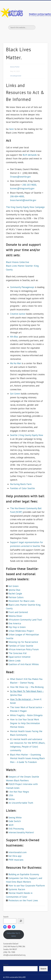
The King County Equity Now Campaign (25, 207)
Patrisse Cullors (16, 597)
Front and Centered (18, 612)
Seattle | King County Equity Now (27, 435)
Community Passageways (22, 287)
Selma (11, 799)
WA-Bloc (14, 337)
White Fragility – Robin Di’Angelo (26, 715)
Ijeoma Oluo (14, 590)
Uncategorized (16, 76)
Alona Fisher (15, 67)
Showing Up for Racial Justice (23, 642)
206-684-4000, (17, 196)
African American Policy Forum (24, 649)
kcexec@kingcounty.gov (22, 188)
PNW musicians (16, 860)
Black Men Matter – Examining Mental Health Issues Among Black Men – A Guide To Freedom (27, 758)
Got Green (15, 394)
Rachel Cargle (15, 594)
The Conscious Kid (17, 653)
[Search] (21, 921)
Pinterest (28, 34)
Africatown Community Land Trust (25, 620)
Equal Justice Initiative (19, 657)
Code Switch (15, 821)
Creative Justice (18, 314)
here (11, 129)
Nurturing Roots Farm (21, 484)
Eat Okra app (15, 856)
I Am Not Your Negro (19, 792)
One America (15, 623)
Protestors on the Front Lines (23, 900)
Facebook (17, 34)
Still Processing (16, 829)
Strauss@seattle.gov (20, 177)
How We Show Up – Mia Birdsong (27, 687)
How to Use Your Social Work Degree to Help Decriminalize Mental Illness (25, 723)
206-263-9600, (29, 185)
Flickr (33, 34)
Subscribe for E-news (14, 935)
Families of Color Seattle (22, 488)
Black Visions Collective (18, 262)
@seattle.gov (29, 200)
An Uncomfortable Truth (21, 803)
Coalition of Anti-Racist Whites (24, 664)
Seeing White (15, 818)
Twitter (22, 34)
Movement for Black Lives (21, 601)
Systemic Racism (17, 889)
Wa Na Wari (16, 363)
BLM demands (30, 155)
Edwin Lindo (14, 661)
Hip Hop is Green (17, 627)
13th (11, 795)
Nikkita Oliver (15, 616)
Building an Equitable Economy (24, 874)
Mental (14, 731)
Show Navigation (41, 24)
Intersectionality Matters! (21, 832)
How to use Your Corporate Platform (27, 886)
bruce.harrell (16, 200)
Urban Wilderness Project (21, 631)
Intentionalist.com (17, 852)
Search (6, 917)
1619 (11, 825)
